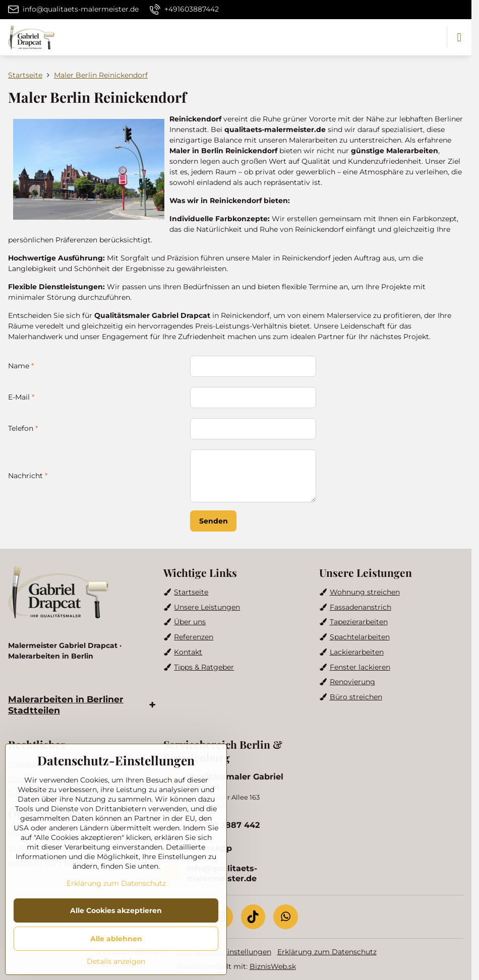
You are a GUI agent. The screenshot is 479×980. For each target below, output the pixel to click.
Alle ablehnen (116, 939)
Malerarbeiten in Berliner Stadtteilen (66, 705)
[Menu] (459, 37)
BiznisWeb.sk (273, 966)
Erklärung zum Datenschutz (327, 952)
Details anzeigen (116, 961)
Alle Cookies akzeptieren (116, 910)
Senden (214, 521)
